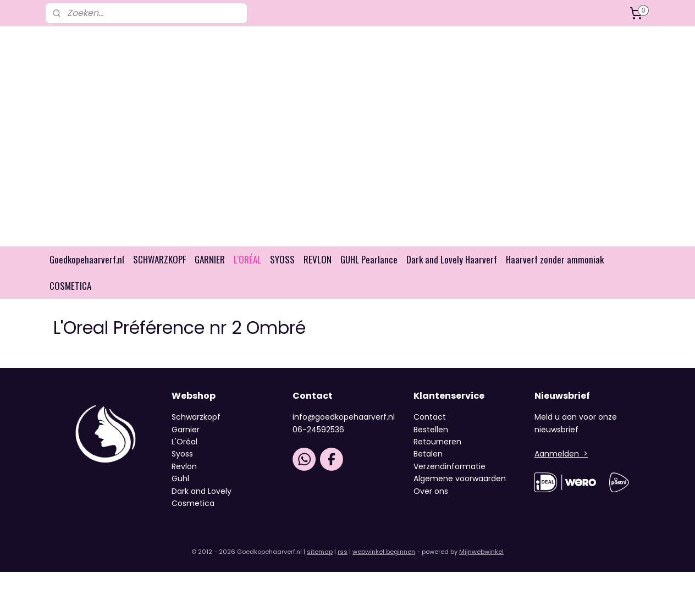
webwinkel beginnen (384, 552)
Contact (430, 417)
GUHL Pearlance (369, 259)
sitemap (320, 552)
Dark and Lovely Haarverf (452, 259)
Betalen (428, 454)
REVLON (318, 259)
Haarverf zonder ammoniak (555, 259)
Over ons (432, 491)
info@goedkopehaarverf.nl (344, 417)
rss (343, 552)
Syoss (182, 454)
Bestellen (431, 430)
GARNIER (210, 259)
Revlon (184, 466)
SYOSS (282, 259)
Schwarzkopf (196, 417)
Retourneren (437, 442)
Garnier (186, 430)
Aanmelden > (561, 454)
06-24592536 (318, 430)
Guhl (180, 479)
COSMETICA (70, 286)
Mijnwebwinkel (481, 552)
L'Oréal (184, 442)
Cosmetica (193, 503)
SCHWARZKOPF (159, 259)
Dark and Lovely (202, 491)
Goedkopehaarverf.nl (87, 259)
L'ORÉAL (247, 259)
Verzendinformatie (449, 466)
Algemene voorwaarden (460, 479)
